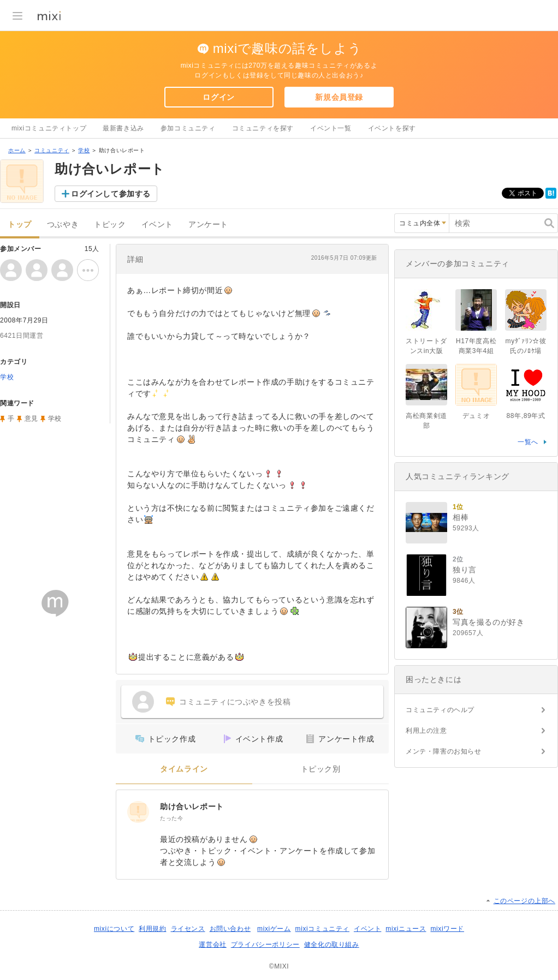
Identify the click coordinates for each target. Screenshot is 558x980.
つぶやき (63, 225)
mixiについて (114, 929)
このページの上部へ (524, 901)
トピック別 (321, 769)
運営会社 (212, 945)
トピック (110, 225)
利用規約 (152, 929)
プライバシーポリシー (265, 945)
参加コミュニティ (188, 128)
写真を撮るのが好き (488, 622)
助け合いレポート (192, 806)
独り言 (465, 570)
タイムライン (184, 769)
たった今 (171, 818)
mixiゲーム (274, 929)
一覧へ (528, 442)
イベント (157, 225)
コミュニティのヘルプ (440, 710)
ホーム (17, 150)
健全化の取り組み (332, 945)
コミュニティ (52, 150)
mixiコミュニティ (322, 929)
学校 (84, 150)
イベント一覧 (331, 128)
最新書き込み (123, 128)
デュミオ (476, 416)
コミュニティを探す (263, 128)
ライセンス (188, 929)
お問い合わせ (230, 929)
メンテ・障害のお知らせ (444, 751)
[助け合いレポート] (138, 812)
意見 (31, 419)
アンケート (208, 225)
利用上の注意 (426, 731)
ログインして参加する (111, 194)
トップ (20, 225)
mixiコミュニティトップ (49, 128)
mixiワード (447, 929)
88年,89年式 (526, 416)
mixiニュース (406, 929)
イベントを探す (392, 128)
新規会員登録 (339, 97)
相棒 (461, 517)
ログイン (218, 97)
